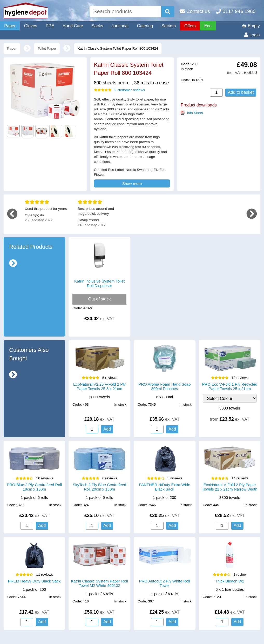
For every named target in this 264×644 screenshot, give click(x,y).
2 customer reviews (119, 90)
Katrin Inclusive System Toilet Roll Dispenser (99, 283)
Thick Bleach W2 (230, 581)
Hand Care (73, 26)
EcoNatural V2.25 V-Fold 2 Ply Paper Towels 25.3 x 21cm (99, 386)
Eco (208, 26)
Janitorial (120, 26)
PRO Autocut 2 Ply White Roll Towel (165, 583)
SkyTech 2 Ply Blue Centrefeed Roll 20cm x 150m (99, 487)
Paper (10, 26)
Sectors (169, 26)
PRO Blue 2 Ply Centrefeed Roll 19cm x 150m (34, 487)
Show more (132, 183)
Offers (190, 26)
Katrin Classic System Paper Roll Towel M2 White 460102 (99, 583)
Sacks (97, 26)
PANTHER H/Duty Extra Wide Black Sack (164, 487)
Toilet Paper (47, 48)
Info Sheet (195, 113)
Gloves (31, 26)
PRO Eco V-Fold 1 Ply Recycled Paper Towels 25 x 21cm (230, 386)
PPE (50, 26)
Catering (145, 26)
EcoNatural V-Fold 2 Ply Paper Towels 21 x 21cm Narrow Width (230, 487)
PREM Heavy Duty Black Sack (34, 581)
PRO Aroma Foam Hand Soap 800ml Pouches (164, 386)
